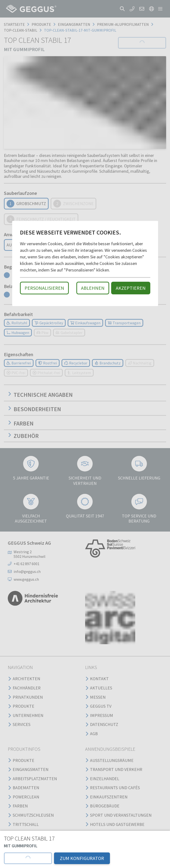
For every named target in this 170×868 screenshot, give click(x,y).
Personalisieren (44, 288)
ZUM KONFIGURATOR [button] (82, 858)
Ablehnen (93, 288)
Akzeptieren (131, 288)
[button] (28, 858)
